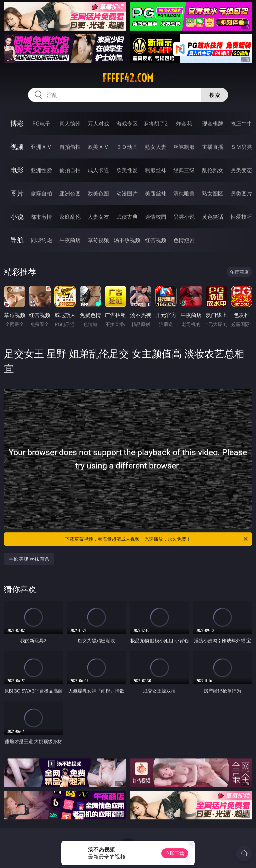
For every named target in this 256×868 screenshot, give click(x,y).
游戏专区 (127, 124)
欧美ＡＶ (98, 147)
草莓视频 (98, 240)
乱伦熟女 (213, 170)
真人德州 (70, 124)
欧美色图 (98, 193)
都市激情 (41, 217)
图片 (17, 193)
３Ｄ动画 (127, 147)
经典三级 (184, 170)
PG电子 (41, 124)
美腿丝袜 (156, 193)
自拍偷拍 (70, 147)
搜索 (215, 95)
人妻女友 (98, 217)
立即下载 (175, 853)
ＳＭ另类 (241, 147)
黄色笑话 (213, 217)
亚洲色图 (70, 193)
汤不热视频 (127, 240)
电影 (17, 170)
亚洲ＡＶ (41, 147)
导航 (17, 240)
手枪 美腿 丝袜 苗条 (29, 559)
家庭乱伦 (70, 217)
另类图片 (241, 193)
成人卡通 (98, 170)
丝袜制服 (184, 147)
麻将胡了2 (155, 124)
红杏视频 (156, 240)
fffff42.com (128, 78)
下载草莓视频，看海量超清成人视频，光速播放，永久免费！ (157, 539)
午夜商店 (70, 240)
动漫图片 (127, 193)
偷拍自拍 (70, 170)
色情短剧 (184, 240)
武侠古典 (127, 217)
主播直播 (213, 147)
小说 (17, 217)
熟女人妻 (156, 147)
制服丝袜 (156, 170)
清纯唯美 (184, 193)
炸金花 (184, 124)
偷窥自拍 (41, 193)
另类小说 (184, 217)
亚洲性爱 (41, 170)
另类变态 (241, 170)
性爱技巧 (241, 217)
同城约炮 (41, 240)
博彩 (17, 123)
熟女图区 (213, 193)
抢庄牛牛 (241, 124)
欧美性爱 (127, 170)
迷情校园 (156, 217)
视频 (17, 147)
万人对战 (98, 124)
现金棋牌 (213, 124)
